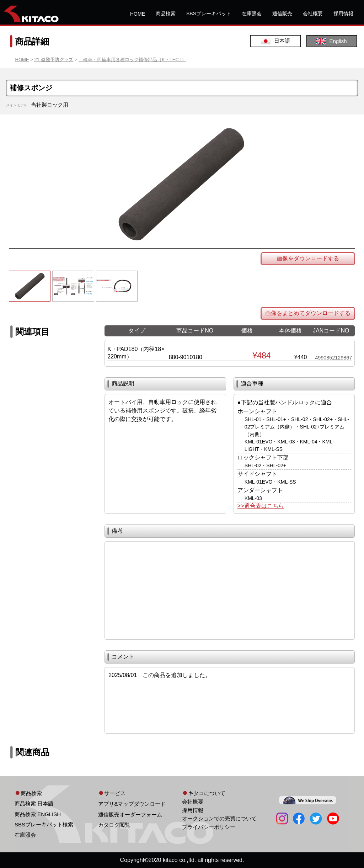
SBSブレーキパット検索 (44, 824)
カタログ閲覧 (114, 825)
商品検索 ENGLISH (38, 814)
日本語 (275, 41)
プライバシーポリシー (209, 827)
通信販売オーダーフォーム (130, 814)
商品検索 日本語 (34, 803)
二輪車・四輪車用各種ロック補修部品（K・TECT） (132, 60)
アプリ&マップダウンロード (132, 804)
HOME (138, 14)
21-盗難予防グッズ (54, 60)
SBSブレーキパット (209, 14)
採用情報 (343, 14)
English (331, 41)
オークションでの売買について (219, 818)
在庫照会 (252, 14)
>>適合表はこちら (261, 506)
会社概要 (313, 14)
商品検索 (166, 14)
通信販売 (282, 14)
